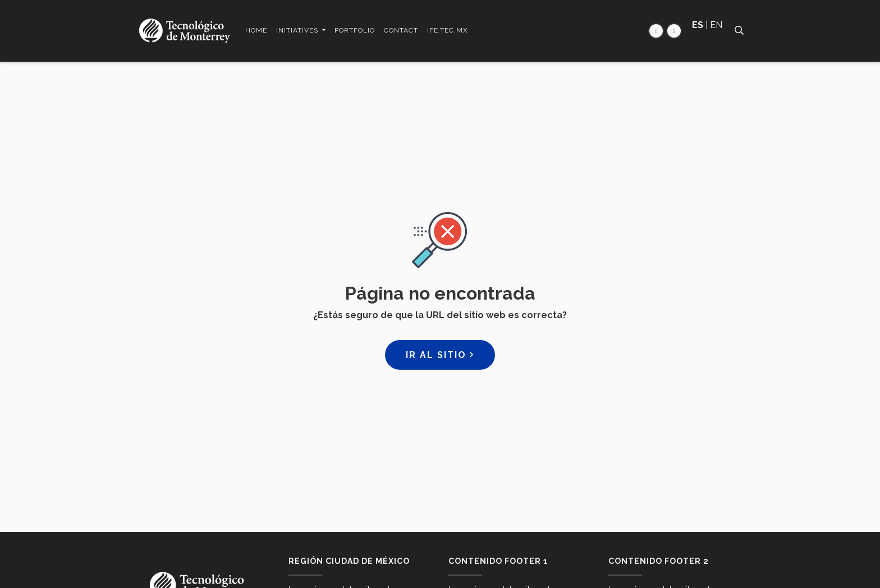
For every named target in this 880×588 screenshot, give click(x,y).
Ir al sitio (440, 355)
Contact (401, 30)
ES (698, 25)
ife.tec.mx (448, 30)
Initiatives (298, 30)
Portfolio (355, 30)
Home (256, 30)
